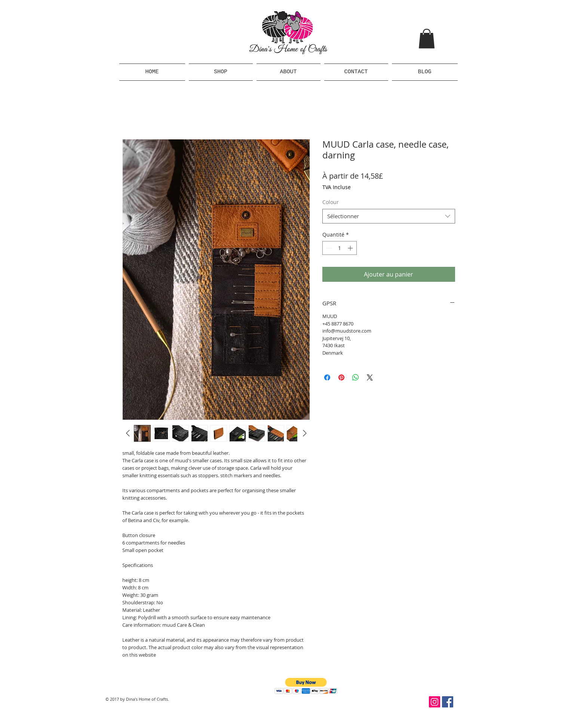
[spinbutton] (340, 248)
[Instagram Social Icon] (435, 702)
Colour (331, 202)
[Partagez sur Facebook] (327, 377)
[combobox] (389, 216)
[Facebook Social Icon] (448, 702)
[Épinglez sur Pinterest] (341, 377)
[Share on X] (370, 377)
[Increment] (351, 248)
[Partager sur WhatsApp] (356, 377)
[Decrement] (328, 248)
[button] (427, 39)
